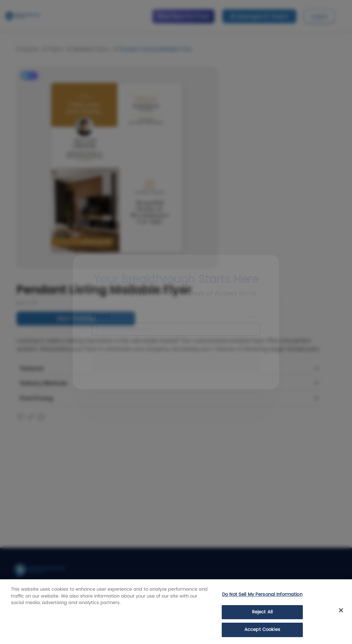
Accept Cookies (262, 630)
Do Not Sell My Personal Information (262, 595)
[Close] (341, 610)
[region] (176, 612)
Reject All (262, 612)
